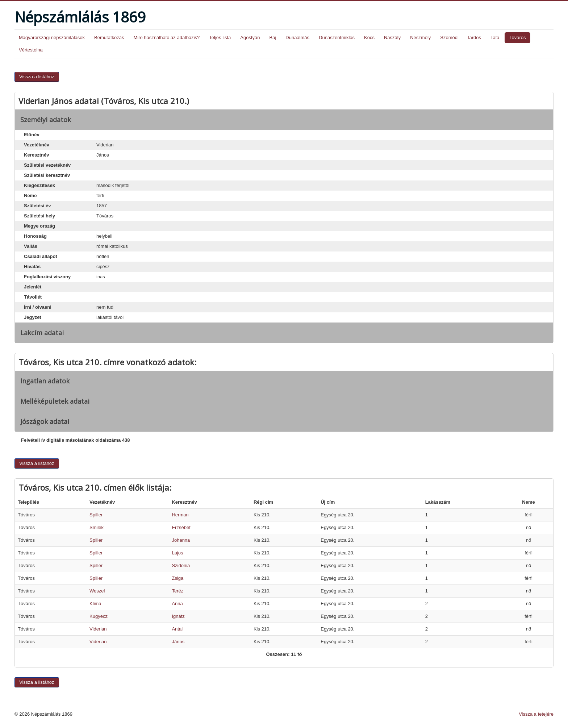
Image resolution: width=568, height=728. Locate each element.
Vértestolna (31, 50)
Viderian (98, 629)
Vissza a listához (37, 77)
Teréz (177, 591)
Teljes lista (220, 38)
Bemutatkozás (109, 38)
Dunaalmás (297, 38)
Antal (177, 629)
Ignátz (178, 616)
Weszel (97, 591)
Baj (273, 38)
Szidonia (181, 565)
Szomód (449, 38)
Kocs (369, 38)
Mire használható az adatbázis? (166, 38)
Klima (95, 604)
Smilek (97, 527)
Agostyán (250, 38)
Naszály (392, 38)
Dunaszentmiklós (337, 38)
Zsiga (177, 578)
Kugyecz (99, 616)
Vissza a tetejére (536, 714)
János (178, 642)
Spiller (96, 515)
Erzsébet (181, 527)
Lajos (177, 553)
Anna (177, 604)
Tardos (474, 38)
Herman (180, 515)
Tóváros (517, 38)
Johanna (181, 540)
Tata (495, 38)
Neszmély (420, 38)
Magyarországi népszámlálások (52, 38)
